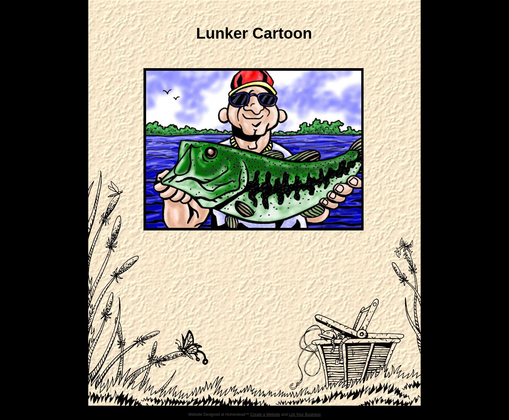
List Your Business (305, 414)
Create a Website (265, 414)
